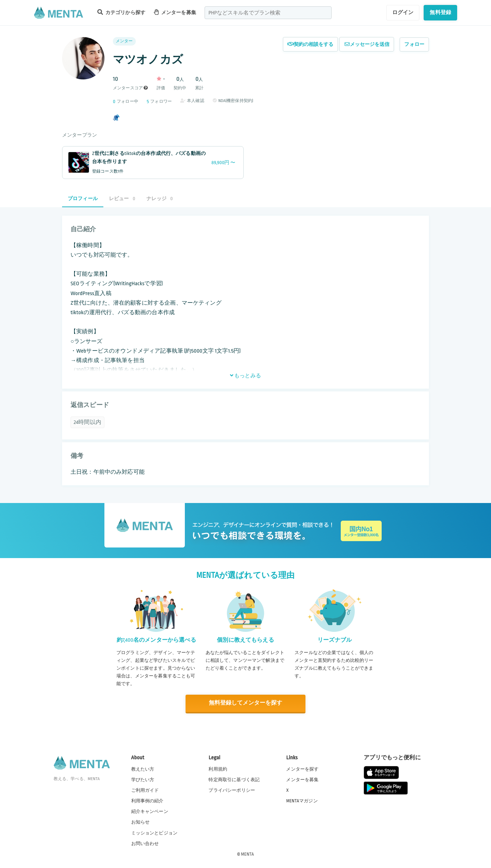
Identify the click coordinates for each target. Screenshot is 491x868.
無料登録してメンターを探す (245, 703)
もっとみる (245, 376)
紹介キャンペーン (150, 811)
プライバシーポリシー (232, 790)
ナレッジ (159, 199)
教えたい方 (143, 768)
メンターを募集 (175, 12)
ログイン (403, 12)
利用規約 (218, 768)
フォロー (414, 44)
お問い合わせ (145, 843)
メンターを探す (302, 768)
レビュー (122, 199)
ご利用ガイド (145, 790)
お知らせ (141, 822)
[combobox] (268, 13)
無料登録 (440, 12)
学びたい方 (143, 779)
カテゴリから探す (121, 12)
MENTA (247, 854)
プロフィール (83, 199)
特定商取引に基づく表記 (234, 779)
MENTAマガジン (302, 801)
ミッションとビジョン (154, 832)
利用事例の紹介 (147, 801)
